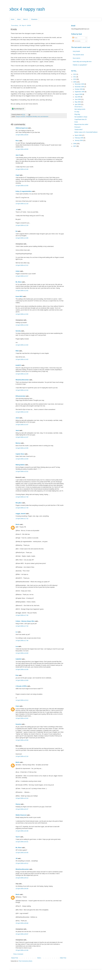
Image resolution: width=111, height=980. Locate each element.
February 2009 (79, 138)
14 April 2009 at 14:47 (22, 425)
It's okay (77, 112)
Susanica (18, 724)
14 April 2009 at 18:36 (22, 670)
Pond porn (77, 127)
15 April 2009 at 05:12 (22, 863)
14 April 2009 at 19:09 (22, 680)
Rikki (17, 351)
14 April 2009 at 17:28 (22, 497)
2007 (75, 146)
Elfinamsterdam (20, 396)
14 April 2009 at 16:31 (22, 472)
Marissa (18, 443)
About (19, 19)
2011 (75, 77)
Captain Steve (20, 454)
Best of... (26, 19)
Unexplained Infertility (31, 117)
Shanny (18, 804)
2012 (75, 74)
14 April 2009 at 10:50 (22, 186)
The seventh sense (78, 55)
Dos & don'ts (77, 58)
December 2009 (80, 84)
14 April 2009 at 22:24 (22, 798)
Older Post (63, 958)
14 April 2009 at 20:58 (22, 740)
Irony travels (76, 51)
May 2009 (78, 102)
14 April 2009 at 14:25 (22, 374)
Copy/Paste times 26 (80, 119)
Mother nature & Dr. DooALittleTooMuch (86, 132)
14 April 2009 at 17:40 (22, 615)
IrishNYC (18, 365)
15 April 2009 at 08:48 (22, 923)
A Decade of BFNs (21, 686)
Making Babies (20, 465)
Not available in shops (81, 117)
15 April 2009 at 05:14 (22, 878)
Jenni (17, 418)
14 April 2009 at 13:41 (22, 291)
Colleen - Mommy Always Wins (25, 621)
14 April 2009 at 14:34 (22, 390)
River (17, 141)
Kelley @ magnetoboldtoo (24, 191)
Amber (18, 271)
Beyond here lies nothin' (81, 124)
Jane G (18, 155)
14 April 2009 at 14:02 (22, 345)
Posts (75, 38)
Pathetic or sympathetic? (80, 65)
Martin (18, 524)
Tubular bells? (79, 130)
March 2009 (78, 135)
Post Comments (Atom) (25, 961)
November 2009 (80, 87)
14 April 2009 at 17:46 (22, 641)
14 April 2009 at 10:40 (22, 169)
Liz (17, 632)
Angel (17, 175)
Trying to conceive (20, 117)
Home (13, 19)
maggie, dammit (21, 514)
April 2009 (78, 104)
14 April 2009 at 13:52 (22, 314)
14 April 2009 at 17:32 (22, 519)
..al (17, 210)
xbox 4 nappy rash (27, 9)
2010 (75, 79)
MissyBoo (19, 503)
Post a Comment (18, 954)
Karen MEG (19, 296)
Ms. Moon (19, 282)
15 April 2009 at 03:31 (22, 842)
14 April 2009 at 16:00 (22, 459)
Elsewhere (34, 19)
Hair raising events (80, 109)
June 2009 (78, 99)
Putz (17, 675)
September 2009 (80, 92)
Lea (17, 646)
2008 (75, 144)
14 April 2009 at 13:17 (22, 276)
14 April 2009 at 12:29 (22, 225)
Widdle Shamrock (21, 815)
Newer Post (15, 958)
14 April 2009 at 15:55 (22, 448)
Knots (76, 122)
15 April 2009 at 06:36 (22, 889)
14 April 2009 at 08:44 (22, 135)
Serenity (18, 331)
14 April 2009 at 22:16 (22, 756)
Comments (76, 41)
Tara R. (18, 837)
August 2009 (79, 94)
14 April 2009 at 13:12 (22, 265)
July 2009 (78, 97)
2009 (75, 82)
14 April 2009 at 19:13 (22, 700)
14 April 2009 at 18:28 (22, 653)
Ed (16, 231)
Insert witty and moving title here (82, 62)
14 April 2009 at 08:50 (22, 149)
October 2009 (79, 89)
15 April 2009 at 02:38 (22, 831)
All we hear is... (79, 107)
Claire (17, 706)
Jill (17, 858)
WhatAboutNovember (22, 380)
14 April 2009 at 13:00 (22, 238)
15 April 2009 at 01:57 (22, 809)
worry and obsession (43, 117)
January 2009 (79, 140)
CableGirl (18, 659)
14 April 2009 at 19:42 (22, 718)
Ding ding (77, 114)
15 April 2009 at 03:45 (22, 853)
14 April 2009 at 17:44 (22, 626)
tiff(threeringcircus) (22, 128)
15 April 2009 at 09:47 (22, 934)
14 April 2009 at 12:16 (22, 204)
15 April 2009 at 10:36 (22, 950)
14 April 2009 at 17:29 (22, 508)
